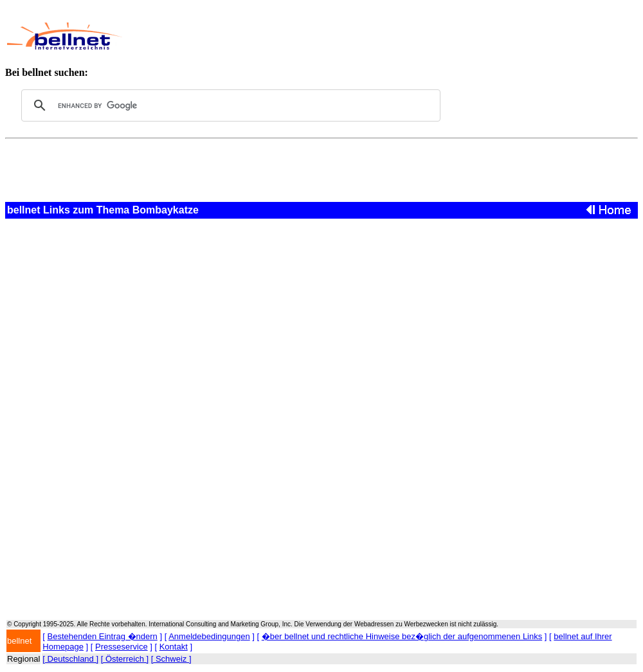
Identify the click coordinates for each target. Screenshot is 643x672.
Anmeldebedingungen (209, 636)
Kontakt (174, 647)
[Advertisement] (367, 36)
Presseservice (122, 647)
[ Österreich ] (125, 659)
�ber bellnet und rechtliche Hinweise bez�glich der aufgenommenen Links (402, 636)
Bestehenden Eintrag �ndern (103, 636)
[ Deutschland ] (70, 659)
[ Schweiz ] (171, 659)
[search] (229, 105)
